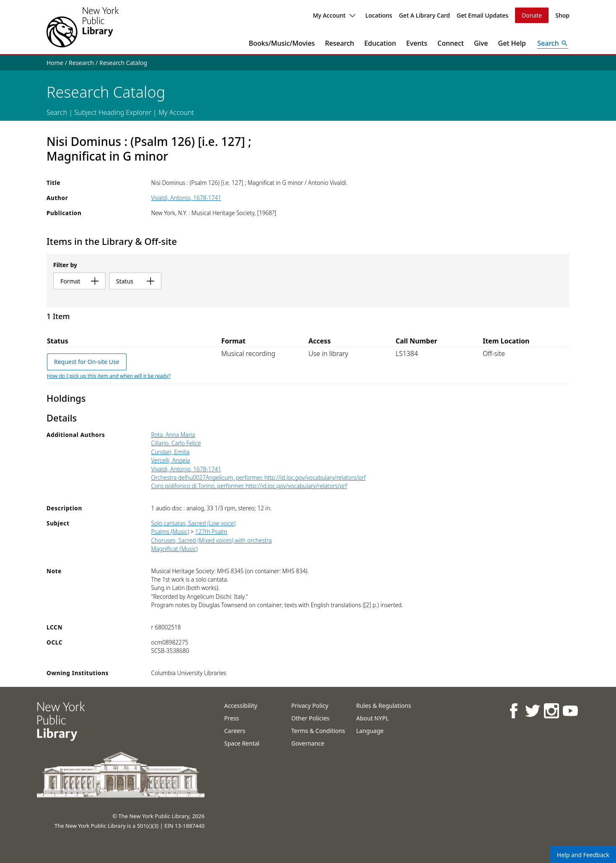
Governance (308, 743)
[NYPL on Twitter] (532, 711)
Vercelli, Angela (171, 460)
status (135, 281)
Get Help (512, 43)
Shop (562, 15)
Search (57, 112)
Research (339, 43)
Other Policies (310, 718)
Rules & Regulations (384, 706)
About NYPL (373, 718)
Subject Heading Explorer (113, 112)
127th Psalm (211, 532)
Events (417, 43)
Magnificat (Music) (175, 549)
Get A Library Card (424, 15)
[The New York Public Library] (83, 27)
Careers (235, 731)
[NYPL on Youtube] (570, 711)
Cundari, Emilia (171, 452)
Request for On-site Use (87, 362)
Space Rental (242, 743)
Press (232, 718)
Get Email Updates (483, 15)
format (79, 281)
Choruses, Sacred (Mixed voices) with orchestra (212, 540)
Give (481, 43)
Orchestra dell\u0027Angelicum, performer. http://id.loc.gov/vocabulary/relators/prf (259, 477)
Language (370, 731)
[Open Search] (553, 43)
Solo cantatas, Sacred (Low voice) (194, 523)
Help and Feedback (583, 855)
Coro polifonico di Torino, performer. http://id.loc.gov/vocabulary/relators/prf (249, 486)
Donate (532, 15)
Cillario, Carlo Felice (176, 443)
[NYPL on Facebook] (513, 711)
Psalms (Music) (170, 532)
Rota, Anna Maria (173, 435)
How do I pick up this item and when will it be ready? (109, 376)
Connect (451, 43)
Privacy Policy (310, 706)
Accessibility (241, 706)
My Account (334, 15)
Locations (379, 15)
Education (380, 43)
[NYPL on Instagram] (551, 711)
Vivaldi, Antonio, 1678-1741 (186, 198)
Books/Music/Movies (282, 43)
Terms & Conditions (318, 731)
